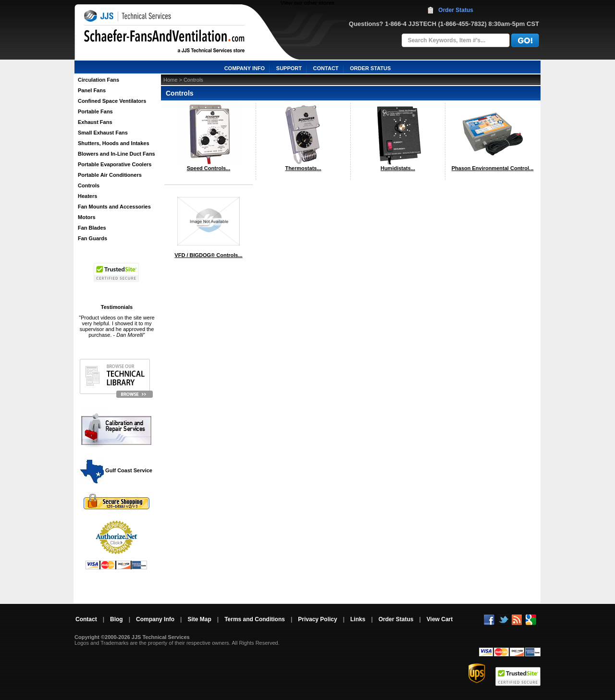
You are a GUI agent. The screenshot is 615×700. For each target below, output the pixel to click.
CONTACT (326, 68)
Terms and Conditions (255, 619)
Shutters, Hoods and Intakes (114, 143)
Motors (87, 217)
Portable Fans (95, 111)
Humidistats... (398, 168)
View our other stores (307, 3)
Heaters (87, 196)
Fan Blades (92, 228)
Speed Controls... (209, 168)
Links (358, 619)
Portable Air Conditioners (110, 175)
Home (170, 80)
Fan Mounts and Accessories (114, 207)
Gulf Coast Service (117, 470)
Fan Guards (92, 238)
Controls (89, 185)
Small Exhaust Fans (103, 133)
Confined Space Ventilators (112, 101)
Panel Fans (92, 90)
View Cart (440, 619)
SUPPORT (289, 68)
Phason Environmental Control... (493, 168)
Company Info (155, 619)
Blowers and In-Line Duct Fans (117, 154)
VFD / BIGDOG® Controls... (208, 255)
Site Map (199, 619)
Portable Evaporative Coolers (115, 164)
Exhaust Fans (95, 122)
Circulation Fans (98, 80)
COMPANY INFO (245, 68)
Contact (86, 619)
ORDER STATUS (370, 68)
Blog (117, 619)
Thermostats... (303, 168)
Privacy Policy (317, 619)
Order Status (456, 10)
